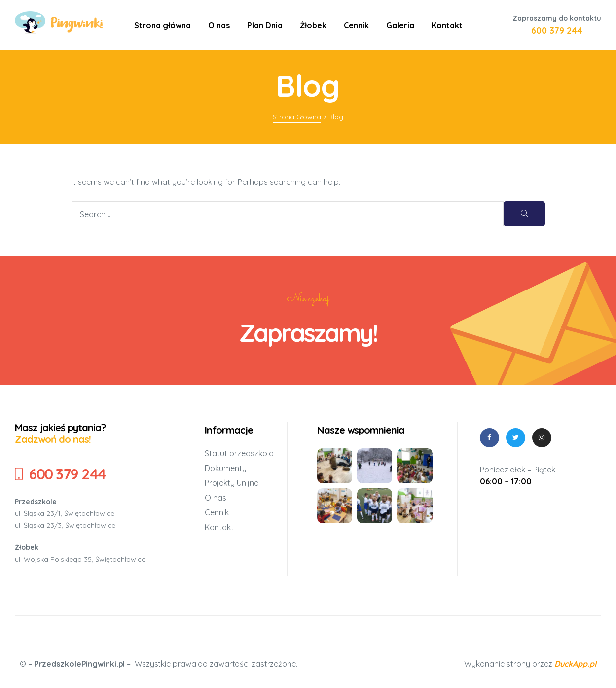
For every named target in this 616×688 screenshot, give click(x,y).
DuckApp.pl (575, 664)
